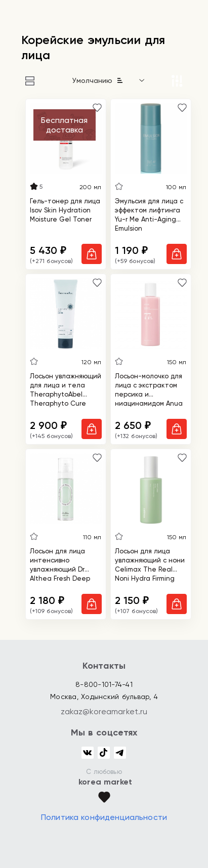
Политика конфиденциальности (104, 817)
